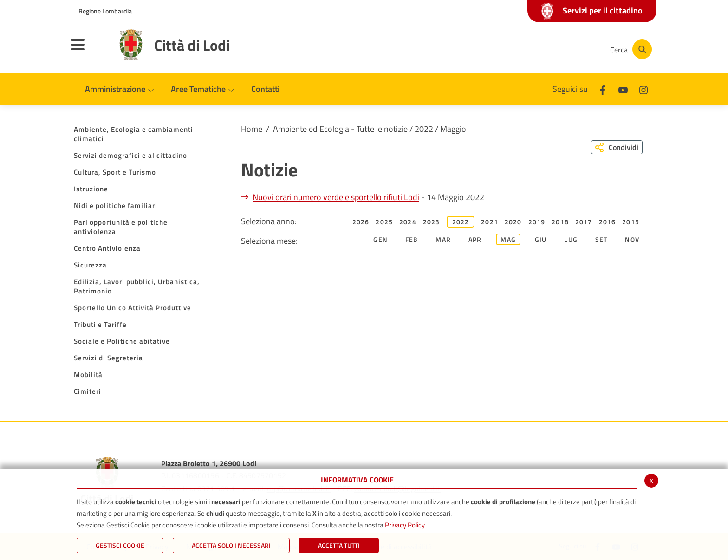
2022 (424, 129)
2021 (490, 222)
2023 (432, 222)
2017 (584, 222)
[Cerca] (630, 49)
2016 (608, 222)
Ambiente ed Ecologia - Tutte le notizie (340, 129)
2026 (361, 222)
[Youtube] (538, 49)
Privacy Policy (405, 525)
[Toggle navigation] (89, 51)
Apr (475, 239)
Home (252, 129)
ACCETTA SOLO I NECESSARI (231, 545)
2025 (384, 222)
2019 (537, 222)
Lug (571, 239)
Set (601, 239)
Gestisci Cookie (120, 545)
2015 (631, 222)
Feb (412, 239)
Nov (632, 239)
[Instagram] (565, 49)
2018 (560, 222)
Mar (443, 239)
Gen (380, 239)
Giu (541, 239)
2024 (408, 222)
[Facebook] (510, 49)
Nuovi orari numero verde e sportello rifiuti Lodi (336, 197)
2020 (513, 222)
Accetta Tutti (339, 545)
